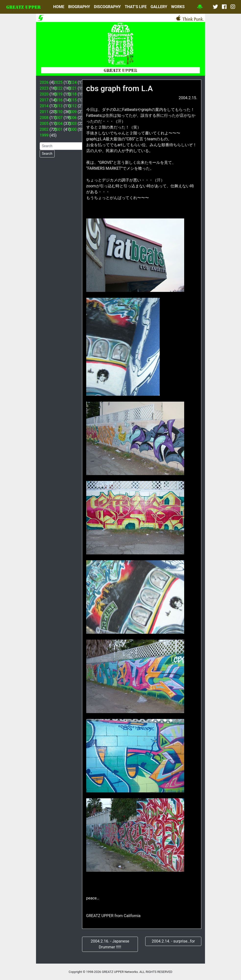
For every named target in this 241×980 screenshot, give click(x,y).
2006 (72, 118)
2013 (58, 106)
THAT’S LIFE (136, 7)
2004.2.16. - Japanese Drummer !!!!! (110, 944)
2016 (58, 100)
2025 (58, 82)
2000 (72, 129)
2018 (72, 94)
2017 (44, 100)
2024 (72, 82)
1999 (44, 135)
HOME (59, 7)
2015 (72, 100)
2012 (72, 106)
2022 (58, 88)
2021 (72, 88)
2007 (58, 118)
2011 (44, 112)
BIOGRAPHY (79, 7)
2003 (72, 124)
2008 (44, 118)
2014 (44, 106)
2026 (44, 82)
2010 (58, 112)
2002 (44, 129)
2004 (58, 124)
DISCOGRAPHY (108, 7)
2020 (44, 94)
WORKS (178, 7)
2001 (58, 129)
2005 (44, 124)
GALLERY (159, 7)
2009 (72, 112)
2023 (44, 88)
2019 (58, 94)
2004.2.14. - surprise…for (173, 941)
